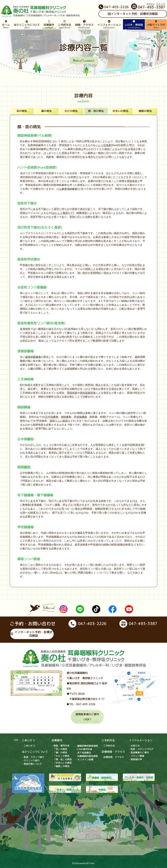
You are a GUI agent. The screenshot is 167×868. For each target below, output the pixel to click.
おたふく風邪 (60, 213)
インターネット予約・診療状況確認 (31, 634)
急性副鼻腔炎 (88, 393)
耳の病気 (22, 111)
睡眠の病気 (145, 111)
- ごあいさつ (28, 746)
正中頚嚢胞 (52, 417)
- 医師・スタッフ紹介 (33, 757)
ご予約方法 (65, 24)
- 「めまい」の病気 (62, 763)
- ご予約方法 (108, 746)
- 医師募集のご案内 (139, 753)
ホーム (6, 24)
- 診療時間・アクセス (113, 757)
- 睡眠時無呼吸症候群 (87, 746)
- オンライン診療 (84, 759)
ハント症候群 (103, 145)
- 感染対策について (32, 764)
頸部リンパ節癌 (59, 421)
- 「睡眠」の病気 (61, 766)
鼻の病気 (46, 111)
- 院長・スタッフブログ (141, 749)
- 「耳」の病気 (59, 749)
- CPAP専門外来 (84, 749)
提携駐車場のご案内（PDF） (87, 717)
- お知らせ (134, 746)
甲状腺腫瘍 (80, 417)
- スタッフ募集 (137, 756)
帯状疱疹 (132, 181)
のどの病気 (71, 111)
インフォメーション (109, 24)
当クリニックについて (27, 24)
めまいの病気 (121, 111)
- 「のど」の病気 (61, 756)
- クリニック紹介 (31, 760)
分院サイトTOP (156, 24)
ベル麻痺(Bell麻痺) (67, 189)
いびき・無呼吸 (134, 24)
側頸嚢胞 (66, 417)
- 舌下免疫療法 (83, 753)
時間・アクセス (84, 24)
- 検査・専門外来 (61, 746)
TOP (16, 740)
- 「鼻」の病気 (59, 752)
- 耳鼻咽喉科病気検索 (87, 756)
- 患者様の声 (135, 759)
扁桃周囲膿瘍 (33, 357)
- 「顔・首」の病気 (62, 759)
